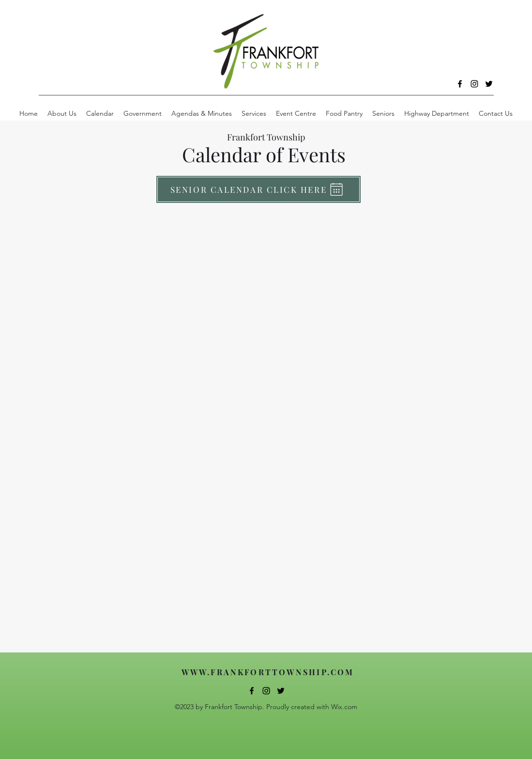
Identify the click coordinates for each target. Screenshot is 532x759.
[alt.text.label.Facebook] (460, 84)
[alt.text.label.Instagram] (474, 84)
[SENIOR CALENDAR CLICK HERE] (258, 189)
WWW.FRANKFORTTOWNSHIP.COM (268, 672)
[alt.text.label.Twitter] (489, 84)
